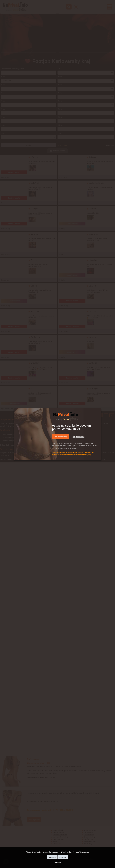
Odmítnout (57, 863)
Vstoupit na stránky (61, 437)
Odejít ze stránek (79, 437)
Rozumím (63, 857)
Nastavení (52, 857)
